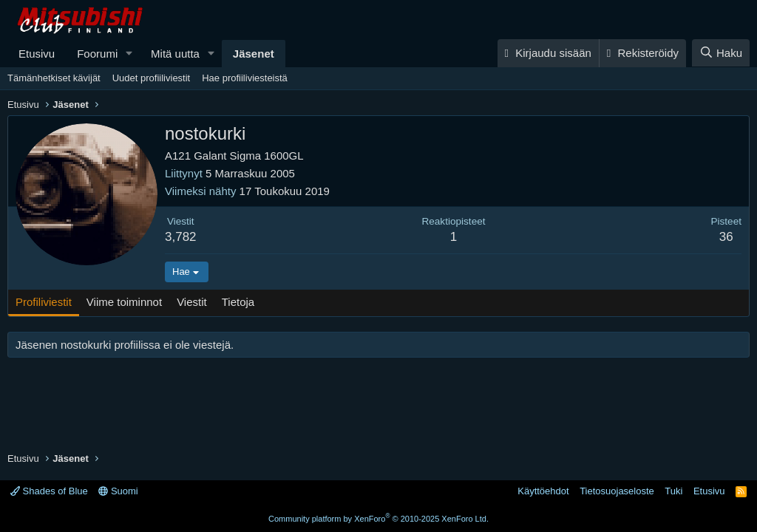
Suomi (118, 491)
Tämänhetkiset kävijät (54, 78)
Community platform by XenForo (378, 519)
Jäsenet (254, 54)
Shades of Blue (49, 491)
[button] (129, 54)
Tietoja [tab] (238, 302)
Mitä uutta (175, 54)
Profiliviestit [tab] (44, 302)
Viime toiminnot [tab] (124, 302)
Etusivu (37, 54)
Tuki (673, 491)
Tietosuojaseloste (617, 491)
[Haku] (721, 53)
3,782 (181, 237)
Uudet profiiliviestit (152, 78)
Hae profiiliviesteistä (245, 78)
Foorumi (97, 54)
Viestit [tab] (192, 302)
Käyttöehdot (543, 491)
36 (726, 237)
